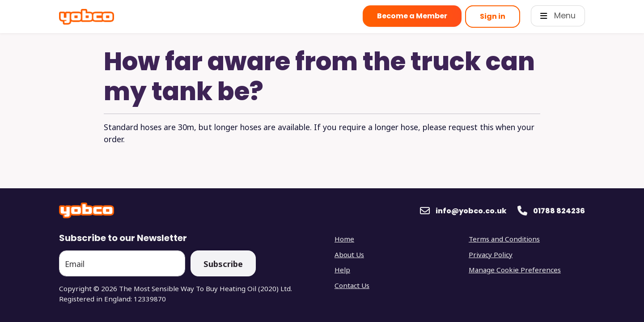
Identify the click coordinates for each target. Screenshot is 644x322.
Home (344, 239)
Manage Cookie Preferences (515, 270)
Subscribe (223, 264)
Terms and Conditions (504, 239)
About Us (349, 254)
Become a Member (412, 16)
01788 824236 (559, 211)
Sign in (493, 16)
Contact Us (352, 285)
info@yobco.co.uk (471, 211)
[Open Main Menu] (558, 16)
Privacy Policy (491, 254)
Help (342, 270)
